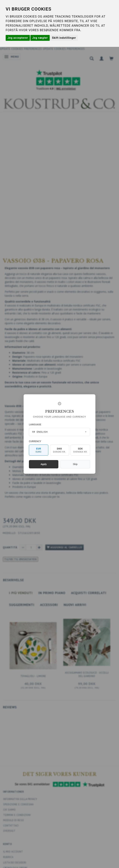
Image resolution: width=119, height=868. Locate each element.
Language (35, 425)
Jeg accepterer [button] (18, 38)
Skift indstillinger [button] (64, 38)
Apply (44, 464)
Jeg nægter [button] (40, 38)
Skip (75, 464)
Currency (35, 441)
